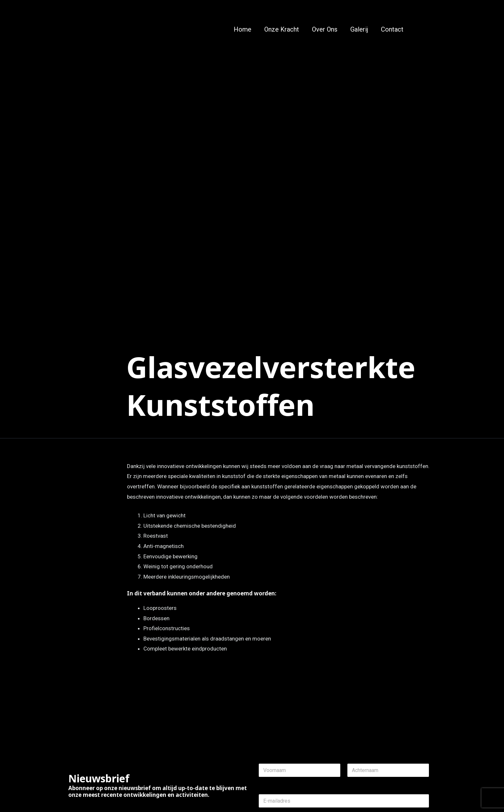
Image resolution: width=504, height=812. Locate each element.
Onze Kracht (282, 29)
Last (351, 781)
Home (242, 29)
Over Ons (325, 29)
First (263, 781)
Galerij (359, 29)
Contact (392, 29)
